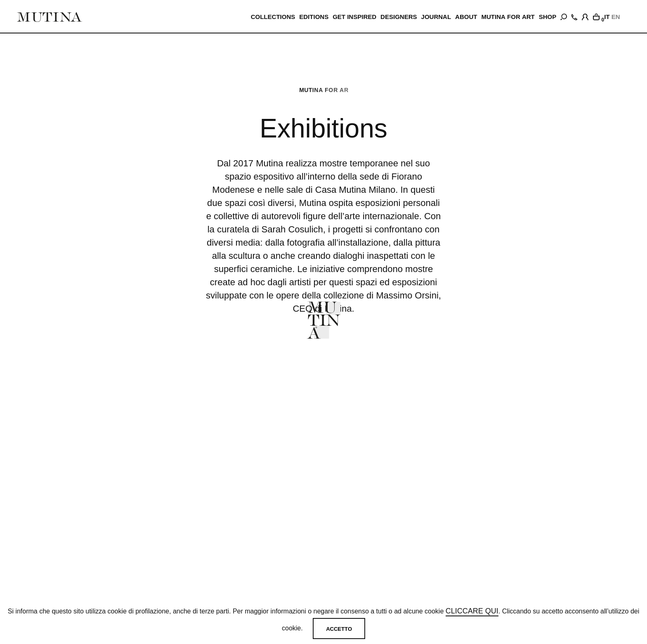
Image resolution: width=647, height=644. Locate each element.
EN (616, 17)
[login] (585, 16)
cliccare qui (472, 611)
